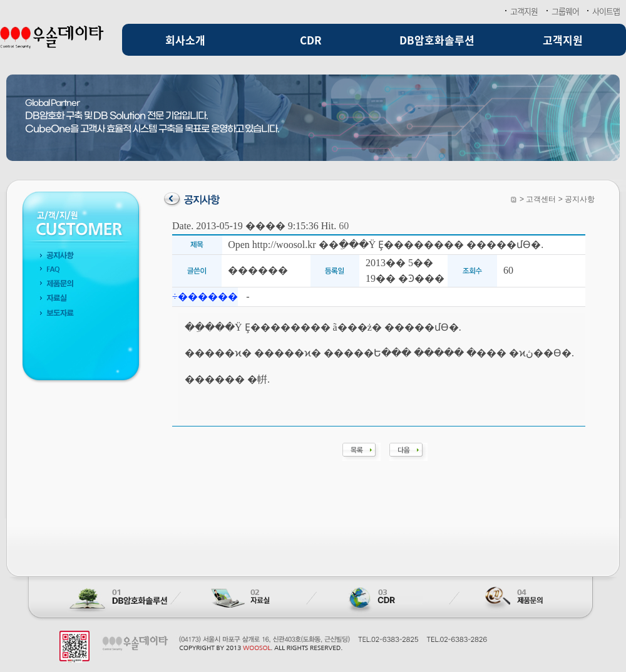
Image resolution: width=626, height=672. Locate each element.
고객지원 (524, 11)
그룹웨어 (565, 11)
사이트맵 (606, 11)
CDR (311, 40)
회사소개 (185, 40)
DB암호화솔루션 (437, 40)
